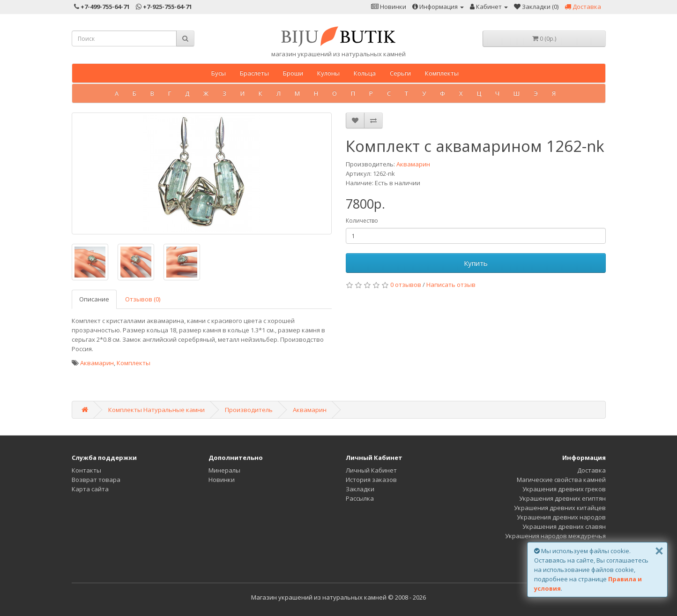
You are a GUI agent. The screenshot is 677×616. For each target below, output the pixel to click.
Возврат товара (96, 480)
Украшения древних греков (564, 489)
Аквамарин (413, 164)
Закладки (360, 489)
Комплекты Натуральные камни (156, 410)
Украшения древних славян (564, 526)
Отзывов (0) (143, 299)
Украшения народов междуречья (555, 536)
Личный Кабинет (371, 470)
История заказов (371, 480)
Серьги (400, 73)
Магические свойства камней (561, 480)
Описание (94, 299)
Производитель (249, 410)
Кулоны (328, 73)
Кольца (365, 73)
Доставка (591, 470)
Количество (362, 221)
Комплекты (442, 73)
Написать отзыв (451, 285)
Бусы (219, 73)
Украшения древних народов (561, 517)
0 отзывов (406, 285)
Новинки (222, 480)
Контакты (86, 470)
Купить (476, 263)
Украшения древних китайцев (560, 508)
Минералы (224, 470)
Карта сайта (90, 489)
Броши (293, 73)
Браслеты (254, 73)
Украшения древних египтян (562, 498)
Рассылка (360, 498)
